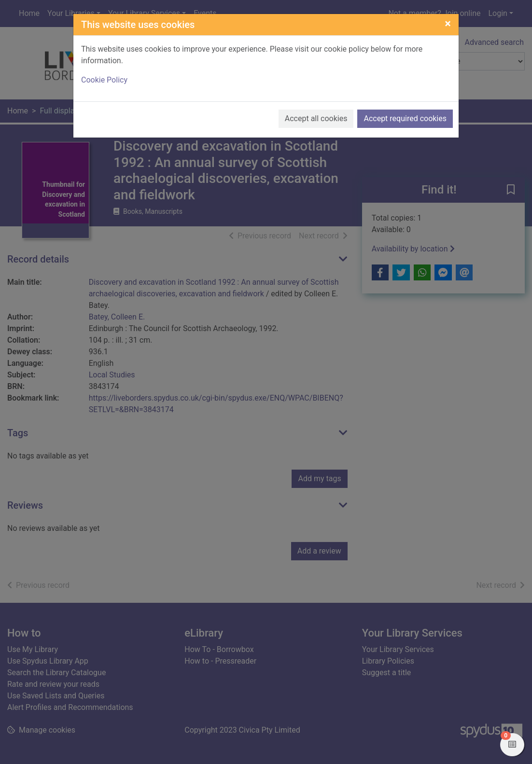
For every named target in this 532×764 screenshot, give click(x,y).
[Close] (448, 24)
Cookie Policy (104, 80)
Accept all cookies (316, 118)
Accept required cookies (405, 118)
